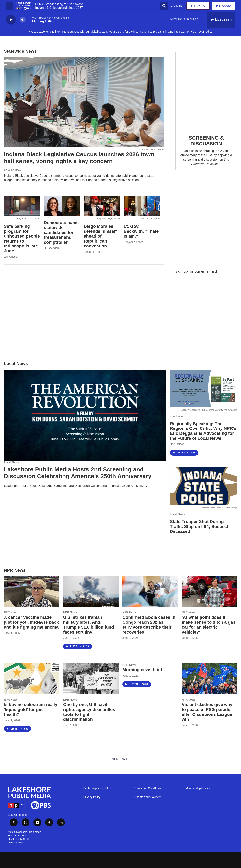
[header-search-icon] (164, 6)
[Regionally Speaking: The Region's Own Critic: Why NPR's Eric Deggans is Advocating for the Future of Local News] (203, 388)
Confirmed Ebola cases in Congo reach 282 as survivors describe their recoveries (149, 625)
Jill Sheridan (51, 248)
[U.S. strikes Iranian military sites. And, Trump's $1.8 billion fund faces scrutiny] (91, 592)
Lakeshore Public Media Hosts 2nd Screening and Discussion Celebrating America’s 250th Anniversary (78, 473)
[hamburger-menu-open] (10, 6)
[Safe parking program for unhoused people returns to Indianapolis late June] (22, 206)
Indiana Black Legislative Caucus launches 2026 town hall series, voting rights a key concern (79, 158)
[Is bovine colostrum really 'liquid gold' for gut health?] (32, 679)
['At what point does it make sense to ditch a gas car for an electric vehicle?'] (210, 592)
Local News (11, 462)
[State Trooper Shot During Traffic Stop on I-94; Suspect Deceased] (203, 486)
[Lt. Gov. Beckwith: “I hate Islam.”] (142, 206)
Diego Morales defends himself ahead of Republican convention (100, 236)
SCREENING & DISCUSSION (206, 141)
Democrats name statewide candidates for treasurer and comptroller (61, 232)
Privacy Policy (92, 797)
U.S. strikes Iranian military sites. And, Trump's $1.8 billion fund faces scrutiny (89, 625)
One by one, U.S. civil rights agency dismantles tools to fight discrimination (89, 712)
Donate (225, 6)
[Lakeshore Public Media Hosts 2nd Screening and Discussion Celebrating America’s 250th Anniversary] (85, 415)
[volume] (23, 20)
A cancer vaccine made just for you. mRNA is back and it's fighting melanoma (31, 622)
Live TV (198, 6)
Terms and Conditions (148, 788)
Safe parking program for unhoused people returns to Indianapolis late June (22, 239)
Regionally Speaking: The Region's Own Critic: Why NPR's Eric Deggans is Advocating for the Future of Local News (203, 431)
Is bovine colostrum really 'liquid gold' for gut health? (31, 709)
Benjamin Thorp (93, 252)
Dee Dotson (177, 444)
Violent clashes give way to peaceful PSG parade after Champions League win (207, 712)
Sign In (176, 6)
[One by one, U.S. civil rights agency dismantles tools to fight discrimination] (91, 679)
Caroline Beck (12, 170)
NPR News (11, 612)
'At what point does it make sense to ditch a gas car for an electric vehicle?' (209, 625)
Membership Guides (198, 788)
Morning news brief (142, 670)
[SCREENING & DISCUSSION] (206, 91)
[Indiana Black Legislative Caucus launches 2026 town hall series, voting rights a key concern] (84, 102)
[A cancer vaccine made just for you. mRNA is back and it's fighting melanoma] (32, 592)
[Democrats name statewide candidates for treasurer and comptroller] (62, 206)
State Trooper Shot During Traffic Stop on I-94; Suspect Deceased (199, 526)
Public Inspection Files (97, 788)
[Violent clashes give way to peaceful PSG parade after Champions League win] (210, 679)
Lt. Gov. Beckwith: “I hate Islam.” (141, 231)
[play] (11, 20)
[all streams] (221, 20)
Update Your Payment (148, 797)
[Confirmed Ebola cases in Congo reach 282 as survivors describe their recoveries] (150, 592)
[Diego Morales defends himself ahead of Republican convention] (102, 206)
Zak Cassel (11, 257)
